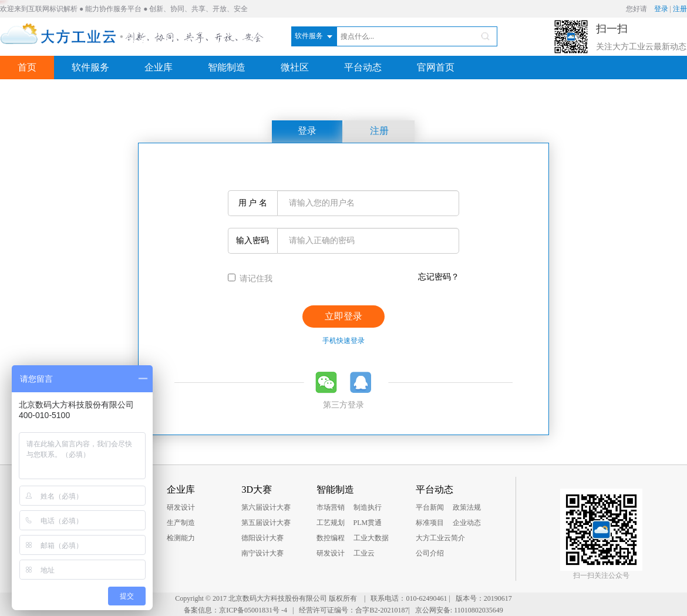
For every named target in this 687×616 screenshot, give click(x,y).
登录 (661, 9)
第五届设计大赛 (266, 523)
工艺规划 (331, 523)
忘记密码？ (439, 277)
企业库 (159, 67)
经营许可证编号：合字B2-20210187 (353, 610)
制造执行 (368, 507)
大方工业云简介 (440, 538)
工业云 (364, 553)
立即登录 (343, 316)
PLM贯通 (368, 523)
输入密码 (252, 240)
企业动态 (467, 523)
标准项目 (430, 523)
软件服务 (90, 67)
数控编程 (331, 538)
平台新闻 (430, 507)
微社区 (295, 67)
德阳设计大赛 (262, 538)
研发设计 (181, 507)
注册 (680, 9)
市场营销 (331, 507)
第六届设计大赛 (266, 507)
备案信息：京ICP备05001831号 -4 (235, 610)
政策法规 (467, 507)
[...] (232, 277)
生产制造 (181, 523)
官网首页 (436, 67)
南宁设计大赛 (262, 553)
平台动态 (363, 67)
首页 (27, 67)
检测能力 (181, 538)
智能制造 (227, 67)
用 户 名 (251, 203)
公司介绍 (430, 553)
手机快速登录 (343, 341)
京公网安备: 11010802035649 (459, 610)
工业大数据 (371, 538)
